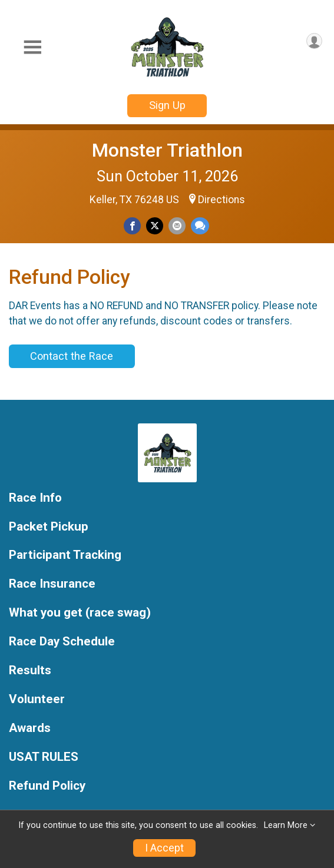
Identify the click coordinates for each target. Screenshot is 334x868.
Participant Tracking (65, 555)
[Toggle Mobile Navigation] (32, 47)
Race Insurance (52, 584)
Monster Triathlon (167, 150)
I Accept (164, 848)
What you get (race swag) (80, 613)
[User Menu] (314, 41)
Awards (30, 728)
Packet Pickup (49, 527)
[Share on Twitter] (155, 226)
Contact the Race (72, 356)
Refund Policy (47, 786)
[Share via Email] (177, 226)
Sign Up (167, 105)
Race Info (35, 498)
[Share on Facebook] (132, 226)
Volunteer (37, 699)
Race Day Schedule (62, 642)
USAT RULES (44, 757)
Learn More (286, 825)
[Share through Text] (200, 226)
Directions (221, 200)
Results (30, 670)
